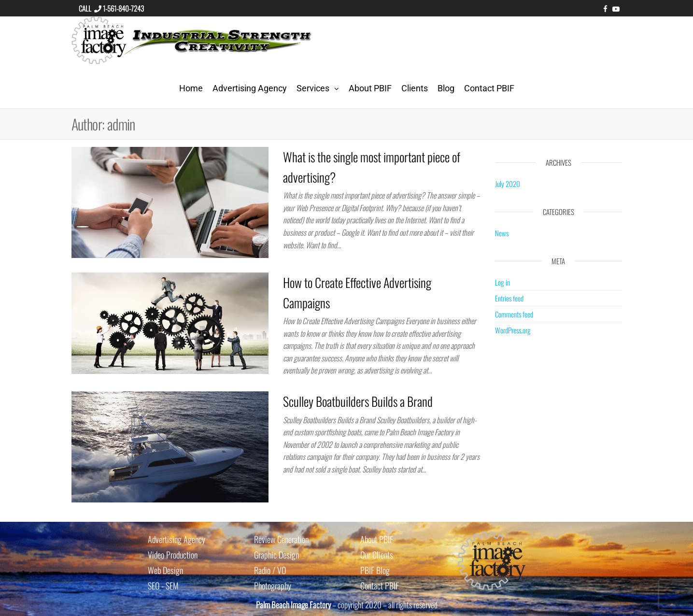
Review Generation (281, 539)
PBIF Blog (375, 570)
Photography (273, 586)
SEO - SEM (163, 586)
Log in (502, 282)
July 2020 (508, 184)
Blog (446, 88)
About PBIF (370, 88)
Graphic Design (276, 555)
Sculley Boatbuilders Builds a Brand (358, 401)
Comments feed (514, 314)
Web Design (165, 570)
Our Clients (377, 555)
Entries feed (509, 298)
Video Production (173, 555)
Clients (415, 88)
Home (191, 88)
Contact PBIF (489, 88)
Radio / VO (270, 570)
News (502, 233)
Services (313, 88)
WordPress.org (513, 330)
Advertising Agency (250, 88)
